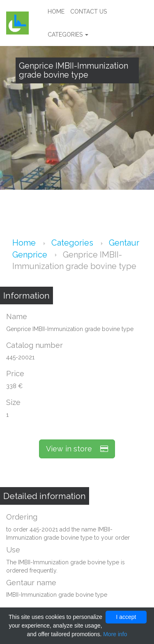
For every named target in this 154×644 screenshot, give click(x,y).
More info (115, 634)
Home (56, 11)
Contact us (88, 11)
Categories (68, 34)
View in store (77, 449)
